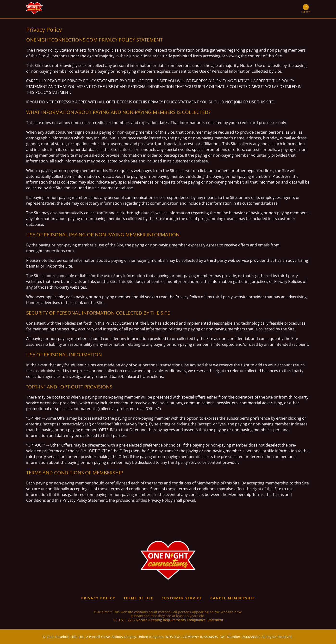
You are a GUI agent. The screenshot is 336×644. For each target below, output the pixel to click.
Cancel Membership (233, 598)
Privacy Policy (98, 598)
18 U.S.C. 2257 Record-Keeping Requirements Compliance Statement (168, 620)
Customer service (182, 598)
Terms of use (138, 598)
